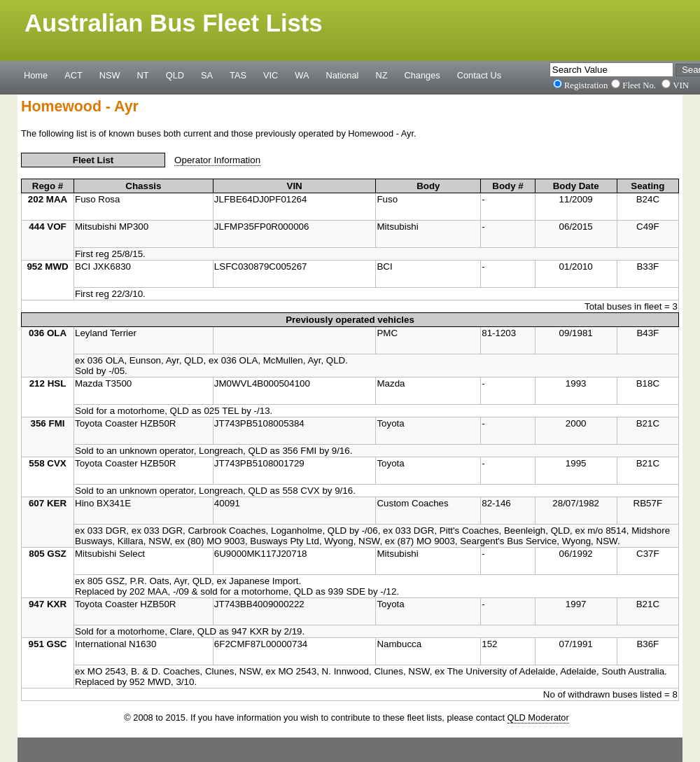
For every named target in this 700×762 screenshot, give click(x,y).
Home (36, 75)
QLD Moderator (538, 718)
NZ (381, 75)
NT (143, 75)
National (343, 75)
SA (207, 75)
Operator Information (217, 160)
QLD (175, 75)
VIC (271, 75)
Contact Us (479, 75)
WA (302, 75)
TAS (238, 75)
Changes (422, 75)
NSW (110, 75)
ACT (73, 75)
